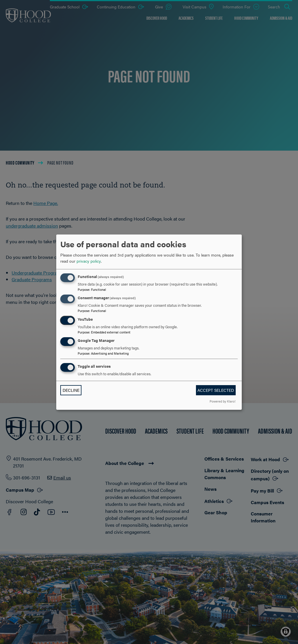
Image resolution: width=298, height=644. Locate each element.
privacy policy (89, 261)
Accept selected (216, 390)
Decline (71, 390)
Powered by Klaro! (222, 401)
